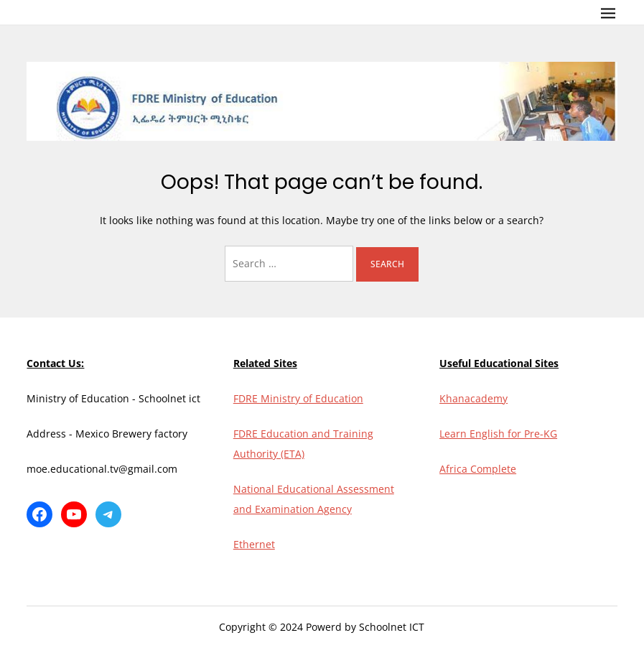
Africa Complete (478, 469)
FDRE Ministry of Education (298, 398)
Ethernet (254, 544)
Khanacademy (473, 398)
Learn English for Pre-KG (498, 434)
